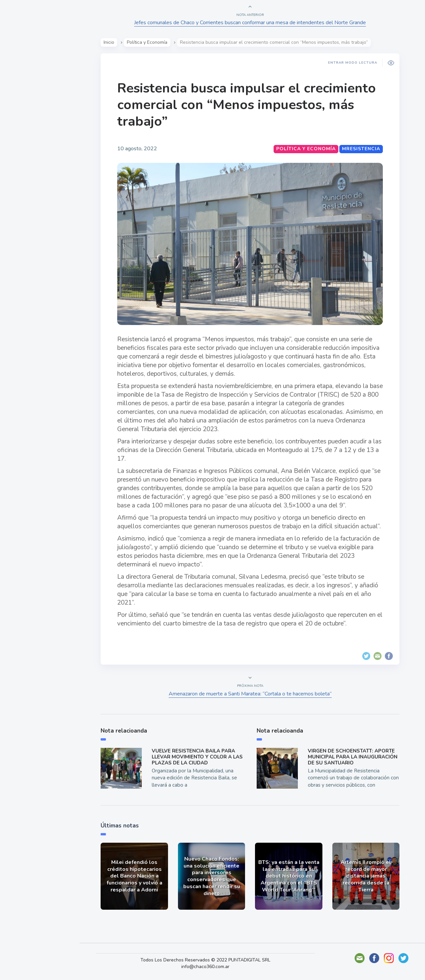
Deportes (26, 165)
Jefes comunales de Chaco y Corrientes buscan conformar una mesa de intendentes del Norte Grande (252, 23)
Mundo (23, 134)
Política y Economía (40, 119)
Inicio (111, 42)
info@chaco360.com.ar (212, 967)
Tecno (22, 150)
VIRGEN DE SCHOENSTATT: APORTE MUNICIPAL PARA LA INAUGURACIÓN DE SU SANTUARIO (355, 757)
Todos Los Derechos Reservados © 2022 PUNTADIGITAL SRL (212, 960)
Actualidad (28, 88)
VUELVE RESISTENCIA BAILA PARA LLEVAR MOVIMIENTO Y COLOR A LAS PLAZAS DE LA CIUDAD (199, 757)
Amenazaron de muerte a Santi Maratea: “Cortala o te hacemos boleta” (253, 694)
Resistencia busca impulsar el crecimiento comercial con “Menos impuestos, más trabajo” (249, 105)
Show (21, 103)
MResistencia (363, 149)
